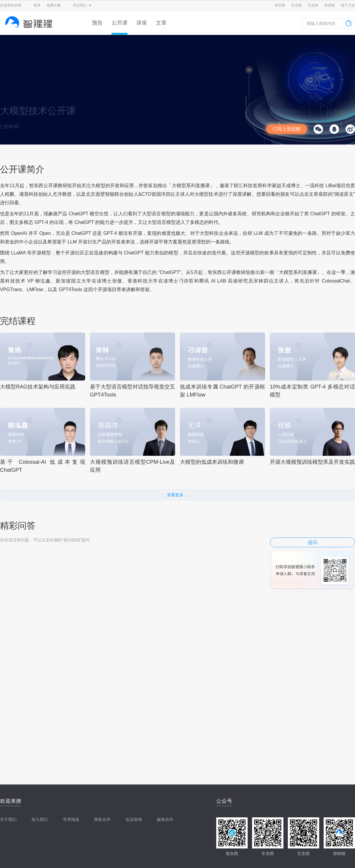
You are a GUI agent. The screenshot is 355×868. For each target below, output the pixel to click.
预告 (97, 23)
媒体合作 (165, 819)
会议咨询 (134, 819)
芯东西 (313, 5)
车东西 (296, 5)
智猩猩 (330, 5)
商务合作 (102, 819)
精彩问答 (18, 526)
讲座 (142, 23)
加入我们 (40, 819)
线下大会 (348, 5)
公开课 (120, 23)
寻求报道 (71, 819)
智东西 (280, 5)
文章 (161, 23)
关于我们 (8, 819)
